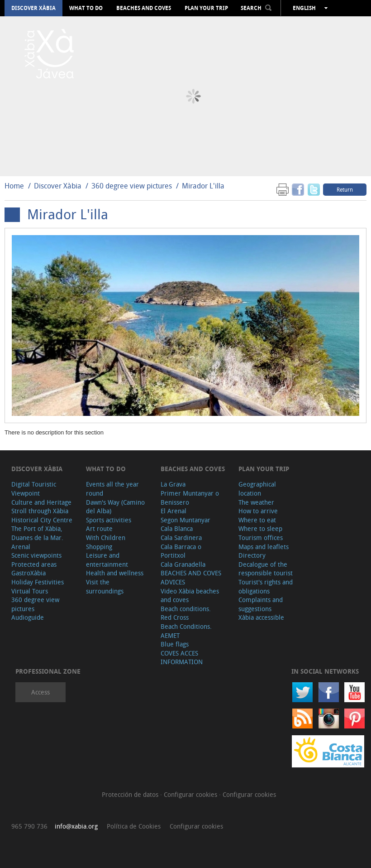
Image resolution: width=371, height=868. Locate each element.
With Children (106, 538)
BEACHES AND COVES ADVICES (191, 577)
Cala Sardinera (181, 538)
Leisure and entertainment (107, 560)
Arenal (21, 547)
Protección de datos (131, 794)
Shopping (99, 547)
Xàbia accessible (261, 617)
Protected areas (34, 564)
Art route (99, 528)
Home (14, 186)
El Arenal (174, 511)
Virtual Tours (30, 591)
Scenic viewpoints (36, 555)
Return (345, 189)
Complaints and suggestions (261, 604)
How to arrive (258, 511)
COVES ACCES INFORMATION (182, 658)
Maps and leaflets (264, 547)
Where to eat (257, 520)
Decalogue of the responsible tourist (266, 569)
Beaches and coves (144, 8)
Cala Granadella (183, 564)
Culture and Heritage (41, 502)
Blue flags (175, 644)
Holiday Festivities (38, 582)
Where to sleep (260, 528)
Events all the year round (112, 489)
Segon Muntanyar (185, 520)
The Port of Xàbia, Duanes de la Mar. (37, 533)
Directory (252, 555)
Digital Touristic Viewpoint (34, 489)
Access (40, 692)
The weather (256, 502)
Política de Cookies (134, 826)
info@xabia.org (76, 826)
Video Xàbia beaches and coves (190, 596)
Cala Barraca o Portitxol (181, 551)
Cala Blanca (177, 528)
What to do (86, 8)
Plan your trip (206, 8)
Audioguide (28, 617)
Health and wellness (115, 573)
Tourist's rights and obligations (266, 586)
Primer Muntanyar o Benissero (190, 498)
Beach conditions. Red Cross (186, 613)
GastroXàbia (29, 573)
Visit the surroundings (105, 586)
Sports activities (109, 520)
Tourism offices (261, 538)
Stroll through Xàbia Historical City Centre (42, 515)
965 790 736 (29, 826)
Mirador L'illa (203, 186)
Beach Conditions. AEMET (186, 631)
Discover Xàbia (33, 8)
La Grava (173, 484)
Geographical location (257, 489)
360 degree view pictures (132, 186)
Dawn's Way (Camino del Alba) (115, 507)
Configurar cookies (191, 794)
